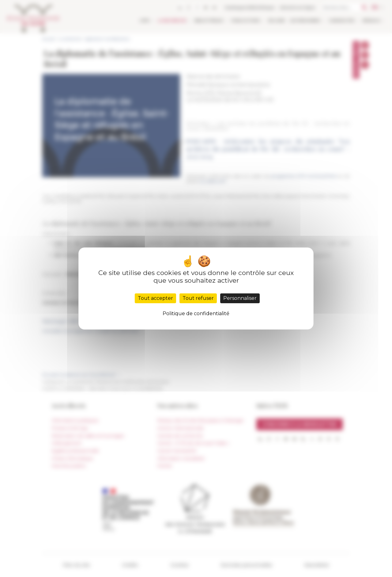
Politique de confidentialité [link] (196, 313)
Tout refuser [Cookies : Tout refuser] (198, 298)
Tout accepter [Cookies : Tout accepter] (155, 298)
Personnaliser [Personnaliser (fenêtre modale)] (240, 298)
